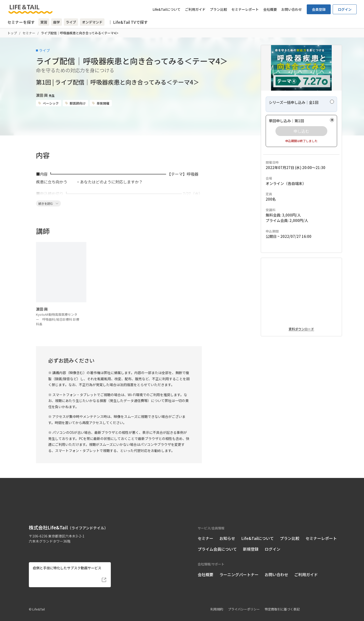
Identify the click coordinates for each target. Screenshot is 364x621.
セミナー (29, 33)
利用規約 (217, 602)
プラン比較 (218, 9)
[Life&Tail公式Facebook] (32, 542)
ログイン (345, 9)
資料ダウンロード (301, 368)
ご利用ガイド (195, 9)
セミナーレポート (245, 9)
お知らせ (227, 531)
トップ (12, 33)
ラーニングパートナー (239, 568)
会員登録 (319, 9)
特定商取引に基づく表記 (282, 602)
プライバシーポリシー (244, 602)
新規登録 (251, 542)
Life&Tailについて (167, 9)
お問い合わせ (292, 9)
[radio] (301, 119)
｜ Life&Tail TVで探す (128, 22)
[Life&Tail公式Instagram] (41, 542)
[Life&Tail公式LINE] (50, 542)
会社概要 (270, 9)
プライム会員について (217, 542)
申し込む (301, 146)
